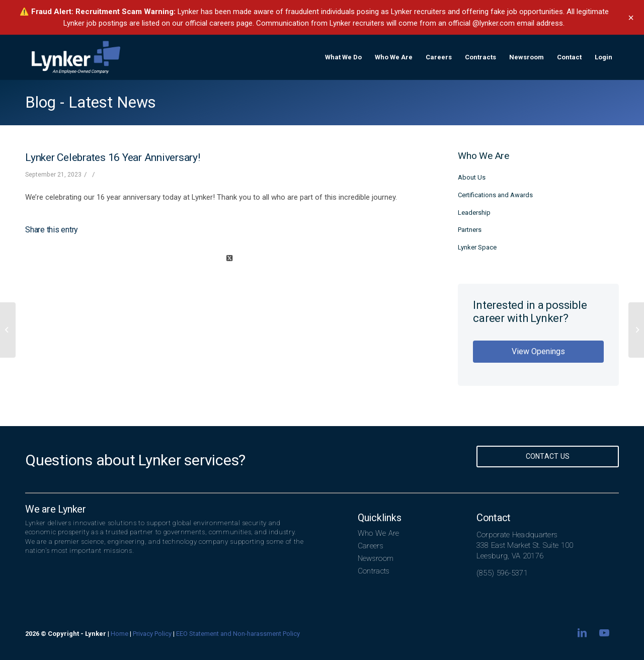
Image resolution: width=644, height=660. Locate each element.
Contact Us (548, 456)
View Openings (538, 351)
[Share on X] (229, 258)
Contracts (374, 571)
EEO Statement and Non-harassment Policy (238, 634)
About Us (472, 177)
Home (119, 634)
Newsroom (376, 558)
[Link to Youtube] (604, 633)
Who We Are (379, 533)
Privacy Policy (152, 634)
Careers (371, 546)
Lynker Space (477, 247)
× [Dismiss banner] (631, 18)
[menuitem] (343, 57)
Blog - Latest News (91, 102)
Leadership (474, 213)
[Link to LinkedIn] (582, 633)
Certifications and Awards (495, 195)
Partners (470, 230)
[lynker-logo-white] (76, 57)
